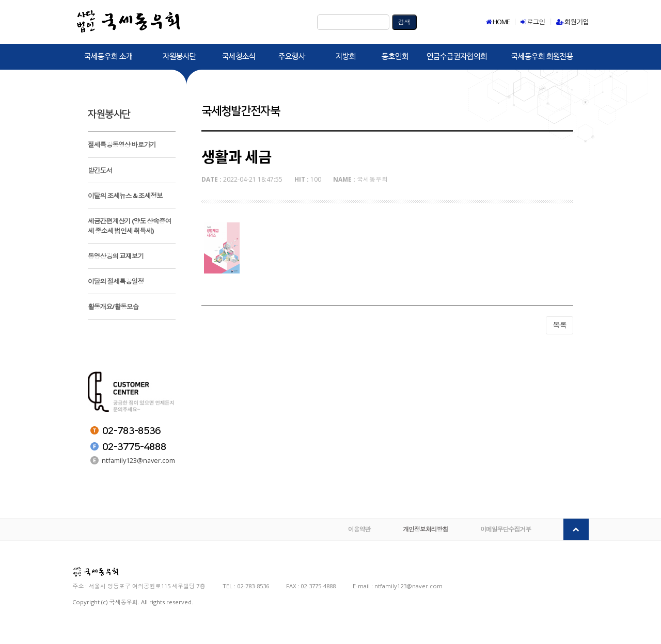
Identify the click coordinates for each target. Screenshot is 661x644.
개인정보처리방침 (428, 544)
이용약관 (363, 544)
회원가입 (572, 22)
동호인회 (395, 57)
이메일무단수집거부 (506, 544)
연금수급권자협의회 (457, 57)
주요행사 (292, 57)
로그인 (533, 22)
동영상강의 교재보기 (116, 256)
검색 (404, 22)
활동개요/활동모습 (113, 307)
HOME (498, 22)
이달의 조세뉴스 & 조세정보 (125, 196)
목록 (560, 450)
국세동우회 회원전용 (542, 57)
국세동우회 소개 (108, 57)
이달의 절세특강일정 (116, 281)
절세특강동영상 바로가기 (122, 144)
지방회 (346, 57)
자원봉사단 (179, 57)
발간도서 (100, 170)
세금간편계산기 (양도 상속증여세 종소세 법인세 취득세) (129, 226)
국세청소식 (239, 57)
